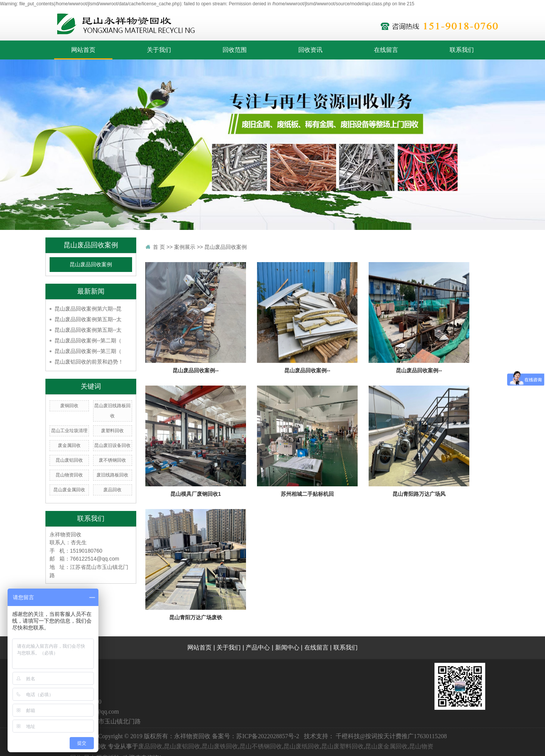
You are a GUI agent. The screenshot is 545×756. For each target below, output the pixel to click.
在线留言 (386, 50)
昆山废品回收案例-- (195, 370)
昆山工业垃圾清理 (69, 431)
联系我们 (462, 50)
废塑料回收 (112, 431)
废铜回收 (69, 406)
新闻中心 (287, 647)
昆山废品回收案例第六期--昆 (88, 309)
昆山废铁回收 (220, 746)
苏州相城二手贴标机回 (307, 494)
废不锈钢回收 (112, 460)
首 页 (159, 247)
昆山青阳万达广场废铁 (196, 617)
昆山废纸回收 (302, 746)
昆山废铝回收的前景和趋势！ (89, 362)
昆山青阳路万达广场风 (419, 494)
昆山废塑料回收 (343, 746)
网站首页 (83, 50)
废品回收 (112, 490)
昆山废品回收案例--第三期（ (88, 351)
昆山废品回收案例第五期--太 (88, 319)
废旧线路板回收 (112, 475)
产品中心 (258, 647)
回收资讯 (310, 50)
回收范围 (235, 50)
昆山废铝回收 (69, 460)
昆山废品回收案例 (91, 265)
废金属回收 (69, 445)
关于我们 (159, 50)
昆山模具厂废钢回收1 (196, 494)
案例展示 (185, 247)
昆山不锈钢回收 (261, 746)
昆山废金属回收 (69, 490)
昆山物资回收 (69, 475)
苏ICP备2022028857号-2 (268, 736)
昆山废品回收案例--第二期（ (88, 341)
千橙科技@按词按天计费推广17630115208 (391, 736)
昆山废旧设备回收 (112, 445)
